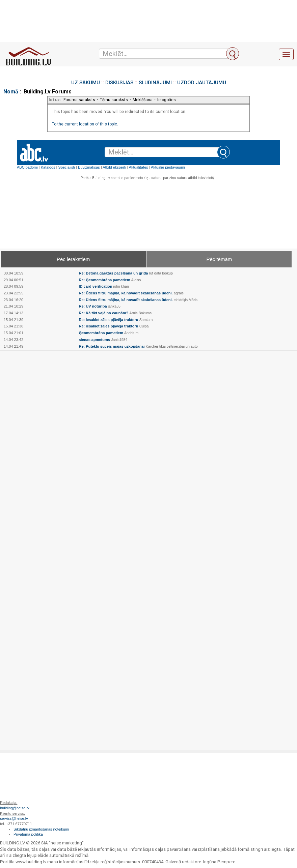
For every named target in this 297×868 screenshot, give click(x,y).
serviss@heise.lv (14, 818)
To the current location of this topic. (85, 124)
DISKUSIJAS (119, 83)
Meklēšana (143, 100)
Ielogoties (167, 100)
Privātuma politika (28, 834)
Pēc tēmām (219, 259)
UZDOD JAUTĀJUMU (202, 83)
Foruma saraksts (79, 100)
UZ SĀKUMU (86, 83)
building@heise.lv (15, 808)
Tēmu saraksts (114, 100)
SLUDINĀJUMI (155, 83)
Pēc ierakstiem (73, 259)
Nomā (11, 92)
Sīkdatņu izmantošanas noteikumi (41, 829)
